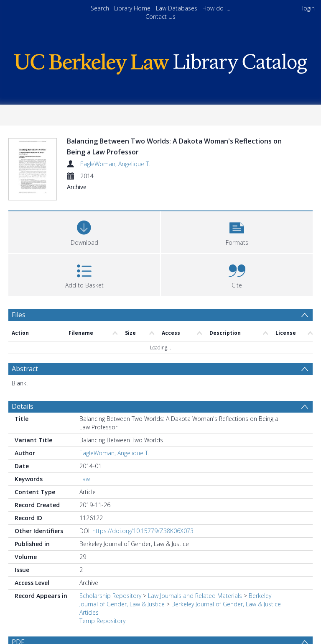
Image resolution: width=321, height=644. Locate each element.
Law (85, 479)
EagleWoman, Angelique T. (115, 164)
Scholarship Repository (110, 596)
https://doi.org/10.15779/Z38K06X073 (143, 531)
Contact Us (160, 17)
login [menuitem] (308, 8)
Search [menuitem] (100, 8)
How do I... (216, 8)
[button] (237, 231)
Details (23, 406)
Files (19, 315)
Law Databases (177, 8)
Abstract (25, 369)
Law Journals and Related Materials (195, 596)
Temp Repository (102, 621)
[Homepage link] (160, 62)
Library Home (132, 8)
